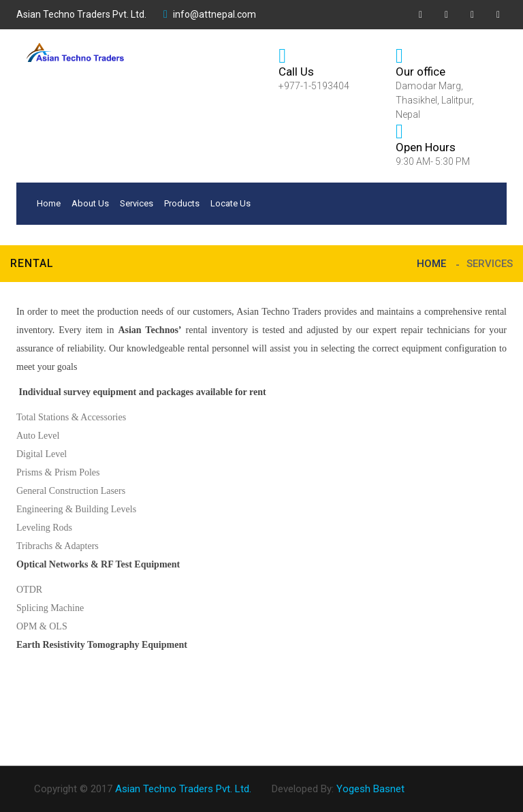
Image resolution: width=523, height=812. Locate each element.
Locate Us (231, 203)
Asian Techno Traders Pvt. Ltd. (81, 14)
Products (182, 203)
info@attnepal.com (210, 14)
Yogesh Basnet (370, 789)
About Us (90, 203)
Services (137, 203)
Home (49, 203)
